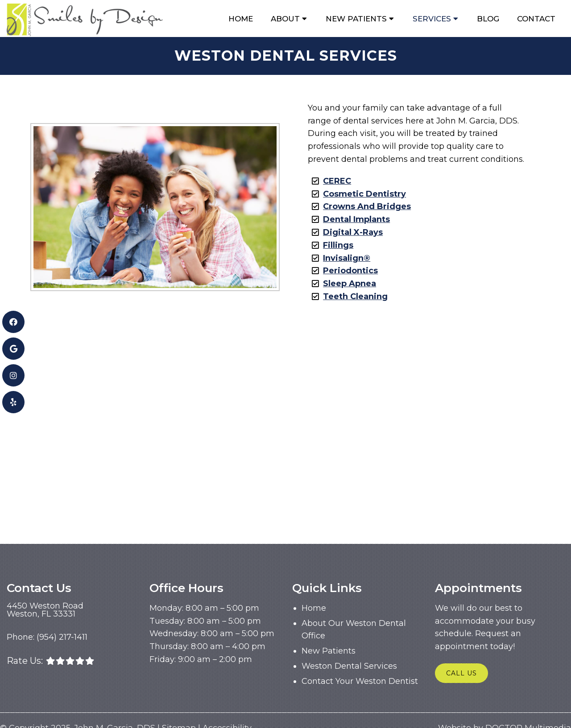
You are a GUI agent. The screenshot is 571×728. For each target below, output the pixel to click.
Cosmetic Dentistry (364, 194)
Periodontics (350, 271)
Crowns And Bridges (367, 206)
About (285, 19)
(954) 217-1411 (62, 637)
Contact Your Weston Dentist (360, 681)
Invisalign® (347, 258)
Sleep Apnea (350, 284)
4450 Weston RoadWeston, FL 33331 (45, 610)
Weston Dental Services (349, 666)
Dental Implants (356, 219)
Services (432, 19)
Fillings (338, 245)
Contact (536, 19)
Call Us (461, 673)
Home (241, 19)
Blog (488, 19)
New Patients (356, 19)
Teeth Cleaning (355, 296)
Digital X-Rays (353, 232)
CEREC (337, 181)
